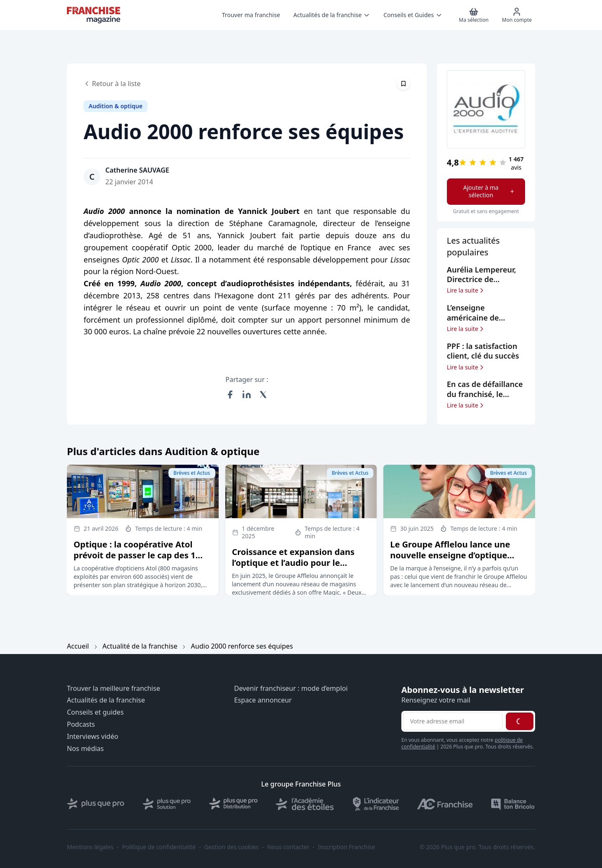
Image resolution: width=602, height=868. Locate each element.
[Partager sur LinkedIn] (247, 395)
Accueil (78, 646)
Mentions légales (90, 847)
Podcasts (81, 724)
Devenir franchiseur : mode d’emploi (291, 689)
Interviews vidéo (93, 737)
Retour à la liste (112, 84)
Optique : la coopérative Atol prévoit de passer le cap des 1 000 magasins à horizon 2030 (135, 555)
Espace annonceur (263, 700)
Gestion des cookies (232, 847)
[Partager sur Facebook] (230, 395)
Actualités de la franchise (106, 700)
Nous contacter (288, 847)
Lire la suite (466, 290)
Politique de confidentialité (159, 847)
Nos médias (85, 749)
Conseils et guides (95, 712)
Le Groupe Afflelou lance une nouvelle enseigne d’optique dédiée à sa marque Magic (450, 555)
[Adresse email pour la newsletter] (453, 721)
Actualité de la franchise (140, 646)
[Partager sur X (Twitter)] (263, 395)
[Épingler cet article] (403, 84)
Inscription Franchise (346, 847)
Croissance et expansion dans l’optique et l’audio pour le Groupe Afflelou (293, 563)
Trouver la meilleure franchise (114, 689)
